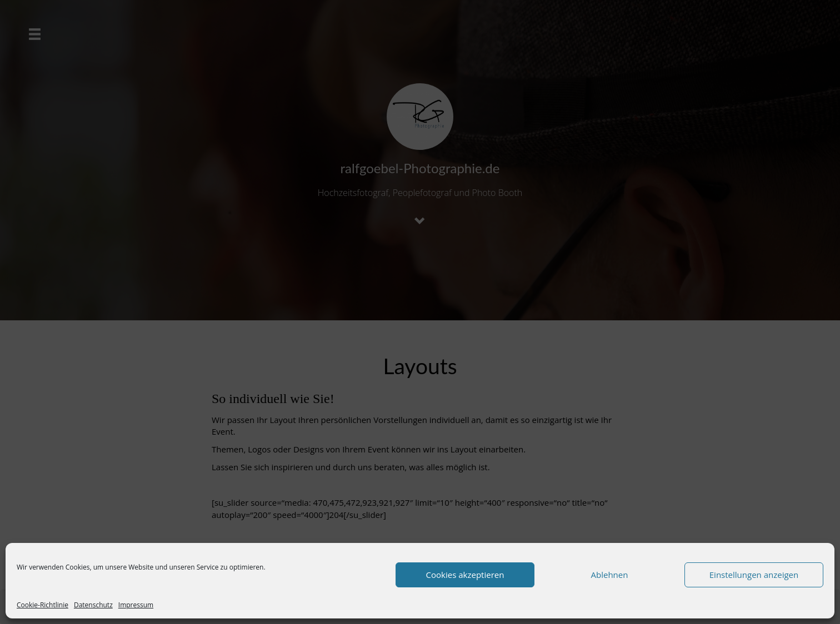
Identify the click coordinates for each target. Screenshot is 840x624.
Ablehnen (610, 575)
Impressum (136, 605)
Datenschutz (93, 605)
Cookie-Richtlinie (42, 605)
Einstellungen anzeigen (754, 575)
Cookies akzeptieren (465, 575)
